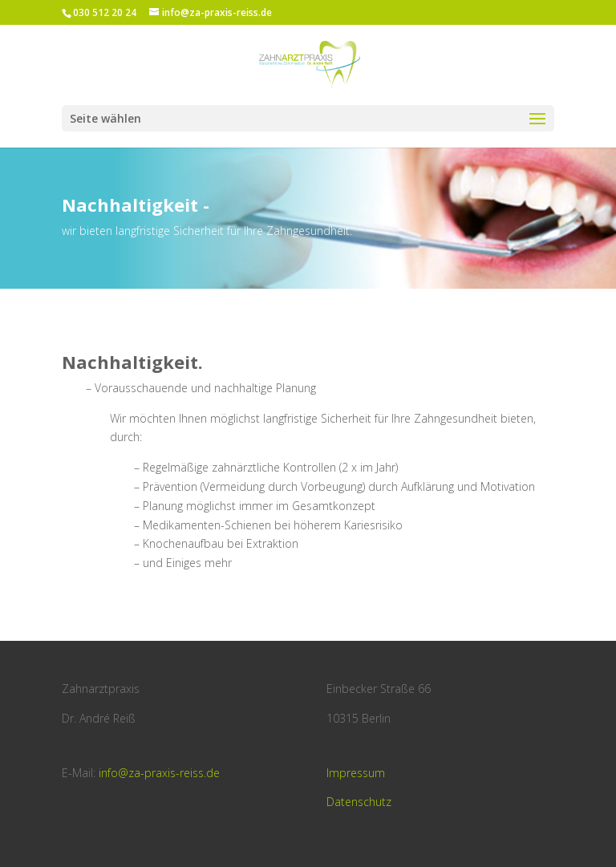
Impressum (356, 773)
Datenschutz (359, 802)
